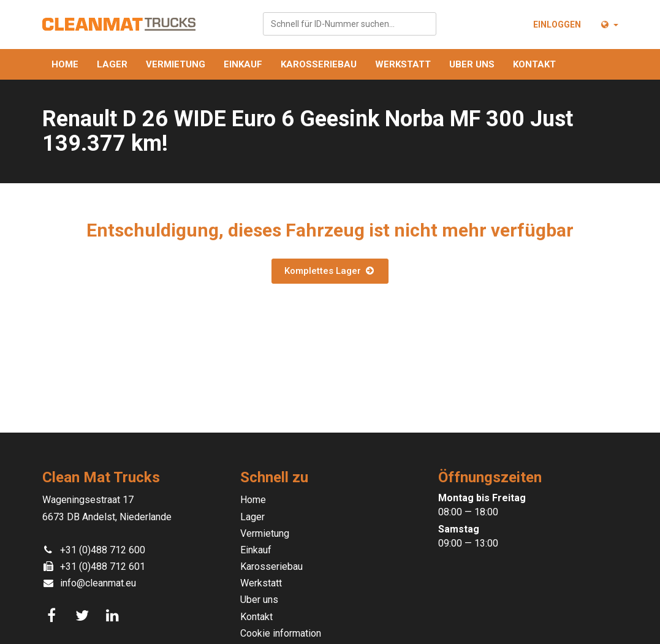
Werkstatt (403, 64)
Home (65, 64)
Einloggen (557, 25)
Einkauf (243, 64)
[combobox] (350, 24)
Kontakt (534, 64)
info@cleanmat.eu (98, 583)
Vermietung (176, 64)
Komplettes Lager (330, 271)
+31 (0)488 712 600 (103, 550)
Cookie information (281, 633)
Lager (112, 64)
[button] (609, 25)
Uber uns (472, 64)
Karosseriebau (319, 64)
